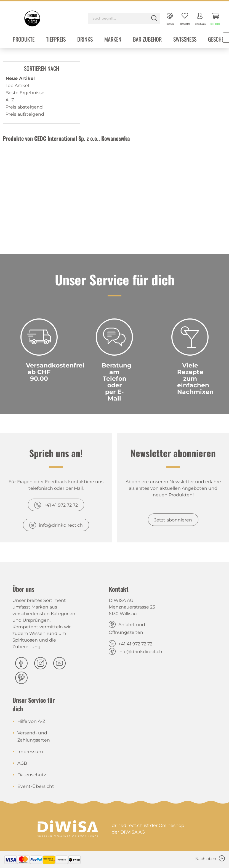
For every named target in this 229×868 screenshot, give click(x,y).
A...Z (10, 100)
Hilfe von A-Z (31, 721)
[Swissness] (185, 40)
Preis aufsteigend (25, 114)
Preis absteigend (24, 107)
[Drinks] (85, 40)
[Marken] (113, 40)
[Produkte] (24, 40)
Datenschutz (32, 775)
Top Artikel (17, 86)
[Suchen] (154, 18)
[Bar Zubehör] (147, 40)
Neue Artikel (20, 78)
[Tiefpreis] (56, 40)
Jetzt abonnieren (173, 520)
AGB (22, 763)
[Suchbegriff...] (124, 18)
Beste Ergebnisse (25, 93)
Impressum (30, 752)
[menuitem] (124, 19)
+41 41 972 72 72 (61, 505)
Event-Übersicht (36, 786)
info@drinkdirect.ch (61, 525)
